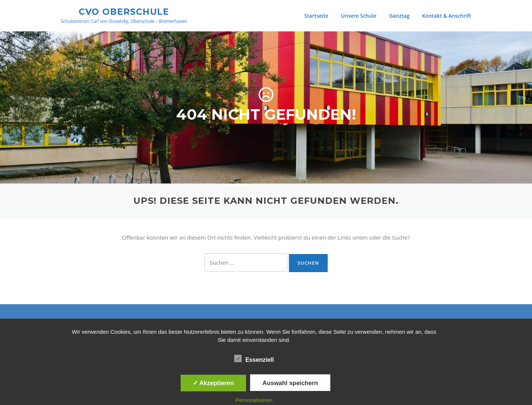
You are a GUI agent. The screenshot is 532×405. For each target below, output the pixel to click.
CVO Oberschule (124, 11)
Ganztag (399, 16)
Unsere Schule (359, 16)
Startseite (316, 16)
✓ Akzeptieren (214, 383)
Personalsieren (254, 400)
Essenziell (254, 358)
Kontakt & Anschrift (446, 16)
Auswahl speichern (290, 383)
